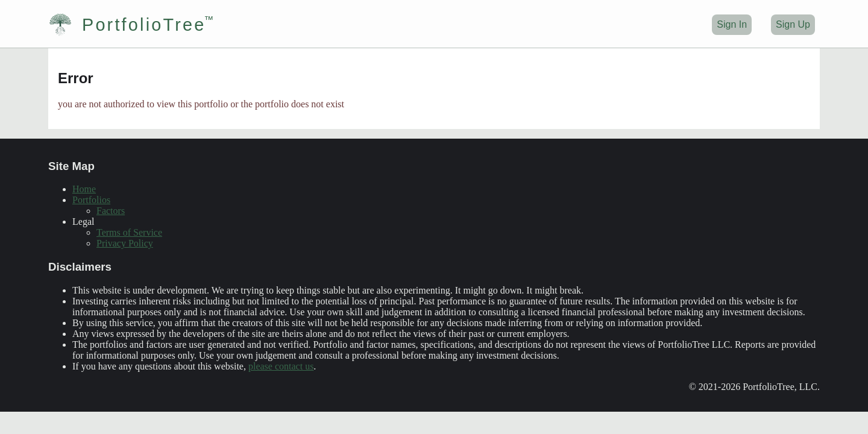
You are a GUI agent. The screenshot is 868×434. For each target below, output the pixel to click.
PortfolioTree (127, 25)
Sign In (732, 24)
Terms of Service (129, 232)
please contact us (281, 366)
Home (84, 189)
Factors (111, 211)
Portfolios (91, 200)
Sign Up (793, 24)
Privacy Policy (125, 243)
